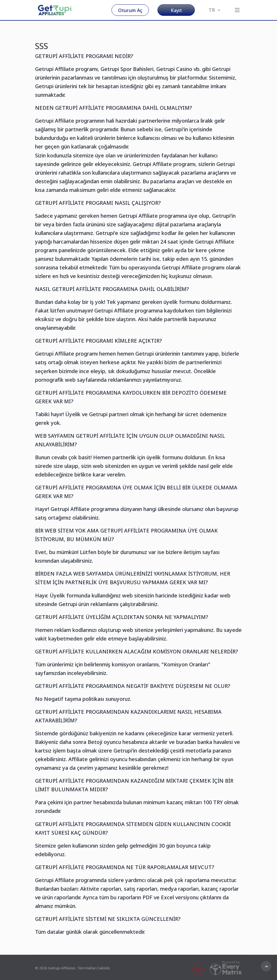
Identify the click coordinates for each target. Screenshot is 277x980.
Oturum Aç (130, 10)
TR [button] (214, 10)
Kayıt (176, 10)
